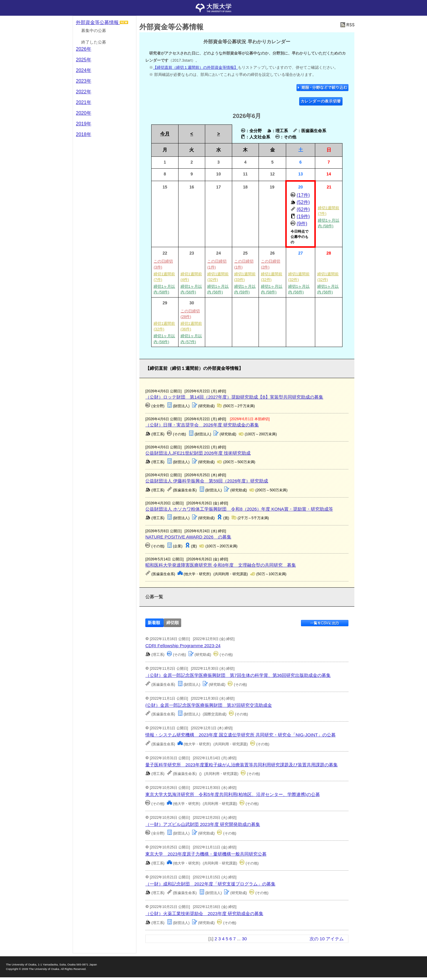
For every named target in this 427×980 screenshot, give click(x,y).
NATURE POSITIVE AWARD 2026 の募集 (188, 537)
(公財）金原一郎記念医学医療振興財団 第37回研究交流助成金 (209, 705)
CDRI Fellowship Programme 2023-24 (183, 646)
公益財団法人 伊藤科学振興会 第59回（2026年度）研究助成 (207, 481)
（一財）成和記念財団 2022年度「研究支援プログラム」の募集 (210, 884)
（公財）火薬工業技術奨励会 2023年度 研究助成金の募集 (204, 913)
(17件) (303, 195)
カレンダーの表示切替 (321, 101)
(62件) (303, 209)
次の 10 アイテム (327, 939)
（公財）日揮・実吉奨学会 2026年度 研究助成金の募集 (202, 425)
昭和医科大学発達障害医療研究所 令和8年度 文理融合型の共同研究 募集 (221, 565)
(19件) (303, 216)
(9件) (302, 224)
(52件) (303, 202)
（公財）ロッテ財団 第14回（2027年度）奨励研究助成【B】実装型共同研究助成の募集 (234, 397)
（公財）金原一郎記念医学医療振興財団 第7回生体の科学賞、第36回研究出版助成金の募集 (238, 675)
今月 (165, 134)
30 (244, 939)
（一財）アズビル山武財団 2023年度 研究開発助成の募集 (203, 824)
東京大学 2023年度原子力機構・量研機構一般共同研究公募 (206, 854)
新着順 (154, 623)
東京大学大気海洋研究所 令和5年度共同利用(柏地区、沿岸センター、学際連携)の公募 (232, 794)
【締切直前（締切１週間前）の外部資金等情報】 (195, 67)
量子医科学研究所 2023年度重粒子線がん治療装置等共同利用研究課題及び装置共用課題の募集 (241, 765)
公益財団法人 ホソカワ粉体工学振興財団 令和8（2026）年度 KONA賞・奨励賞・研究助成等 (239, 509)
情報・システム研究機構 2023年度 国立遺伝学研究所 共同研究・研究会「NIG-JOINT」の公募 (240, 735)
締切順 (173, 623)
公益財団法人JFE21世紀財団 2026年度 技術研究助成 (198, 453)
